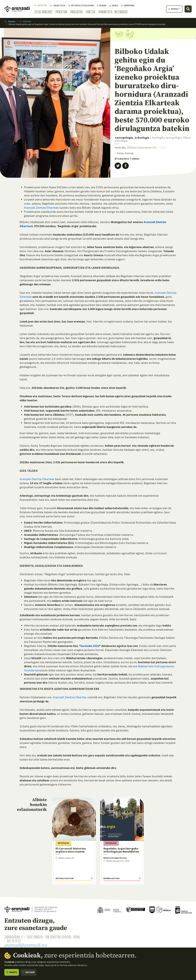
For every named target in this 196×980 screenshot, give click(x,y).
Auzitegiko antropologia (167, 138)
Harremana (128, 6)
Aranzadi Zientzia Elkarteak (41, 208)
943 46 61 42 (14, 941)
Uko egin (28, 972)
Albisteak (41, 5)
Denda (114, 6)
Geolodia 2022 (90, 646)
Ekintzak (91, 12)
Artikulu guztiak (65, 878)
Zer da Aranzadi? (43, 12)
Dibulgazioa (77, 12)
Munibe (102, 6)
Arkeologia (142, 138)
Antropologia (124, 138)
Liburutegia (58, 6)
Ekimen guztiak (111, 878)
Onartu (12, 972)
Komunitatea (105, 12)
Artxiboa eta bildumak (81, 6)
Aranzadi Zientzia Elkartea (69, 697)
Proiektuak (61, 12)
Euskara (173, 9)
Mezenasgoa (121, 12)
